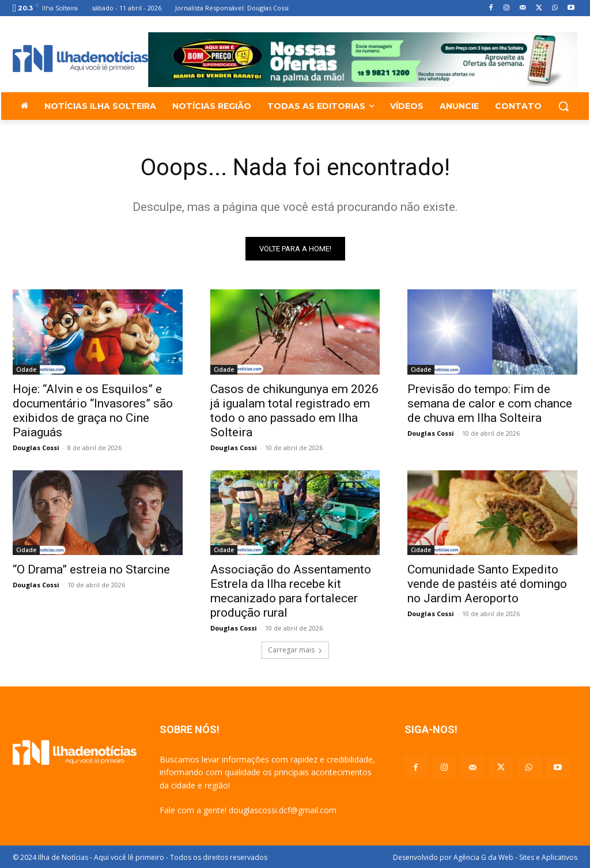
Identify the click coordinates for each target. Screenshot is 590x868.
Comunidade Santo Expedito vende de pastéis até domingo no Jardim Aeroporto (487, 584)
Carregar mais (295, 650)
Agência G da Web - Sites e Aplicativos (515, 857)
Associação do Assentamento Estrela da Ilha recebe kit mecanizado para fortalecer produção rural (291, 591)
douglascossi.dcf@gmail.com (283, 810)
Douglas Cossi (36, 448)
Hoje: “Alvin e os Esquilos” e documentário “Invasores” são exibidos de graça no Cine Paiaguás (93, 411)
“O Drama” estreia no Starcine (91, 569)
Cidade (26, 369)
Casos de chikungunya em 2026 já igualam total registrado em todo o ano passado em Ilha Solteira (294, 411)
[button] (563, 106)
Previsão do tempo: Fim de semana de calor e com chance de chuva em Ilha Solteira (490, 403)
